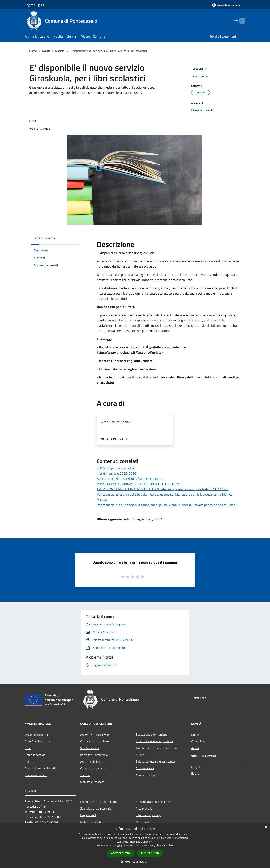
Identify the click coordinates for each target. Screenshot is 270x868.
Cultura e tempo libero (94, 741)
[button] (135, 862)
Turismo (85, 775)
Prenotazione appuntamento (98, 802)
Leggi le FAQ (88, 815)
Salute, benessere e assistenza (155, 761)
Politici (29, 762)
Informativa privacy (148, 815)
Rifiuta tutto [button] (150, 853)
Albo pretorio (144, 808)
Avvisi (195, 748)
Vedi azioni (201, 77)
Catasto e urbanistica (94, 768)
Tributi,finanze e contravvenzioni (157, 748)
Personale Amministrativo (41, 768)
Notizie (60, 51)
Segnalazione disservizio (96, 808)
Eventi (195, 773)
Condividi (200, 69)
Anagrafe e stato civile (94, 735)
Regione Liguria (35, 5)
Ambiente (142, 755)
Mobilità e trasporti (92, 782)
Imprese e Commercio (94, 755)
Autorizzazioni (145, 768)
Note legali (143, 822)
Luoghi (196, 767)
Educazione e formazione (152, 734)
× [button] (266, 827)
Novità (46, 51)
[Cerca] (241, 21)
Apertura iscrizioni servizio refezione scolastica (130, 479)
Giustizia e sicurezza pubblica (154, 741)
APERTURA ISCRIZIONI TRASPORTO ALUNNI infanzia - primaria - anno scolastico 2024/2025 (163, 489)
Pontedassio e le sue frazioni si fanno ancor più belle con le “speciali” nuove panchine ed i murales (166, 505)
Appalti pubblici (90, 762)
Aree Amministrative (38, 741)
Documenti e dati (36, 775)
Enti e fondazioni (35, 755)
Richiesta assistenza (93, 822)
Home (33, 51)
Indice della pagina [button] (45, 238)
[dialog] (135, 846)
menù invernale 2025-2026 (116, 473)
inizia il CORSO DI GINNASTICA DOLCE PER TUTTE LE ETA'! (138, 484)
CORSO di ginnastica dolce (115, 468)
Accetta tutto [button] (121, 853)
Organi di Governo (36, 735)
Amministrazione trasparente (154, 802)
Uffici (28, 748)
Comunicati (198, 741)
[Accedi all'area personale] (226, 5)
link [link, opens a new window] (171, 845)
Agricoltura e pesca (148, 775)
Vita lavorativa (90, 748)
